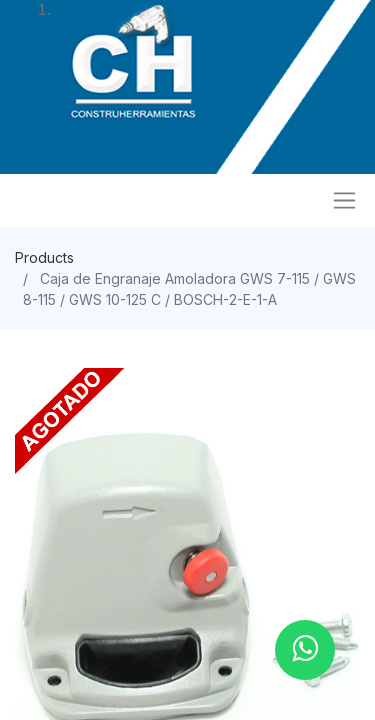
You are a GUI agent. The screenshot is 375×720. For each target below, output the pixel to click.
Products (44, 257)
